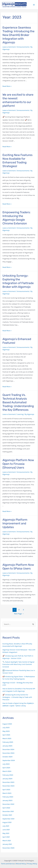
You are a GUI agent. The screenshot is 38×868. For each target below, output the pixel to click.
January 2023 (7, 800)
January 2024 (7, 779)
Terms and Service (8, 864)
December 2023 (8, 782)
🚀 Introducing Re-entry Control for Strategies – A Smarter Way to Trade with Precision (17, 697)
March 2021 (7, 841)
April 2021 (6, 837)
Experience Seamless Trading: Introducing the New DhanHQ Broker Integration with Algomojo (18, 35)
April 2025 (6, 735)
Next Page (19, 614)
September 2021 (8, 819)
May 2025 (6, 731)
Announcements (23, 47)
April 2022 (6, 808)
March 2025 (7, 738)
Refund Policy (21, 864)
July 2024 (6, 764)
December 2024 (8, 749)
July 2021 (6, 826)
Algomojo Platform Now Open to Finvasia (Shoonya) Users (18, 464)
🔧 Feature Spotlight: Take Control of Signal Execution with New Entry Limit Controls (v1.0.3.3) (18, 664)
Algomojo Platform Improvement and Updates (15, 523)
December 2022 (8, 804)
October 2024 (7, 757)
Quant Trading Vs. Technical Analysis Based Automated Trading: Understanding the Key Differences (18, 402)
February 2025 (8, 742)
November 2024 (8, 753)
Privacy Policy (32, 864)
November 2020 (8, 848)
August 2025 (7, 724)
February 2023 (8, 797)
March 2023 (7, 793)
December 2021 (8, 811)
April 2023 (6, 790)
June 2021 (6, 830)
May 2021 (6, 833)
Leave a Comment (9, 47)
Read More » (7, 86)
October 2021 (7, 815)
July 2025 (6, 727)
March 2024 (7, 771)
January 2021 (7, 844)
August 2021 (7, 822)
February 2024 (8, 775)
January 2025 (7, 746)
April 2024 (6, 768)
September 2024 (9, 760)
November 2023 (8, 786)
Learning (20, 414)
